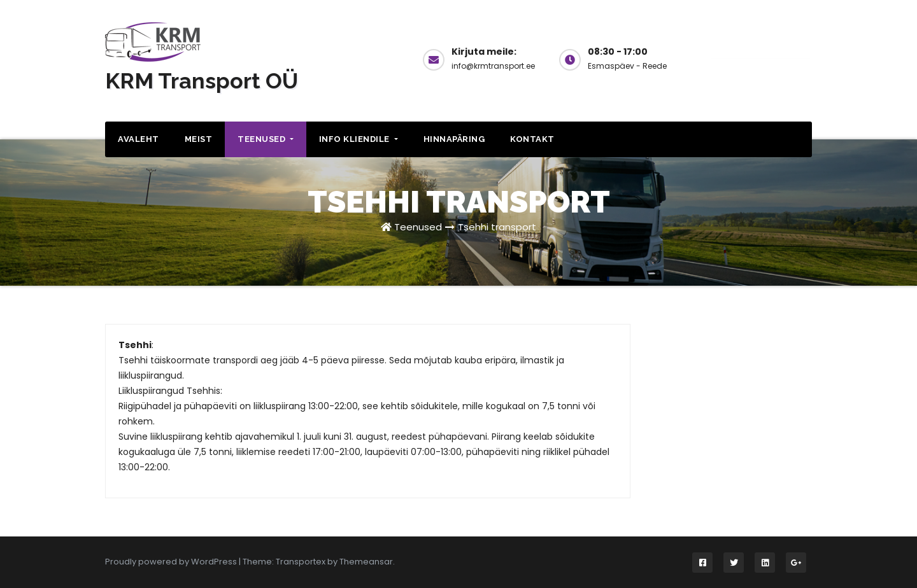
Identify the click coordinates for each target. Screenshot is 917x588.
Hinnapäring (454, 139)
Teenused (266, 139)
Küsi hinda (761, 58)
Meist (199, 139)
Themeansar (366, 562)
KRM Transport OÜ (202, 81)
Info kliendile (359, 139)
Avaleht (139, 139)
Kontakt (532, 139)
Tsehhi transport (497, 227)
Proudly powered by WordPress (172, 562)
